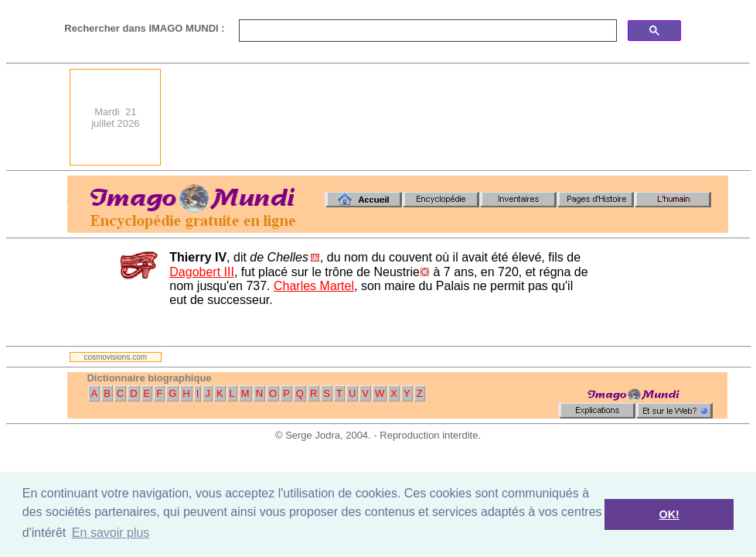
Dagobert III (202, 272)
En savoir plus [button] (111, 533)
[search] (426, 31)
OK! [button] (669, 514)
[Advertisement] (673, 117)
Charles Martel (314, 286)
